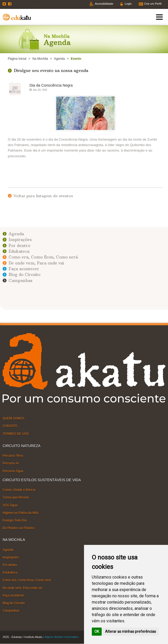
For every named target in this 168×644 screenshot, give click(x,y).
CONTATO (10, 426)
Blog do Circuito (24, 275)
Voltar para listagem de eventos (43, 196)
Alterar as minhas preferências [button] (131, 631)
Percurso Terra (13, 456)
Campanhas (21, 281)
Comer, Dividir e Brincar (19, 490)
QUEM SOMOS (14, 418)
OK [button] (97, 631)
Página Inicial (17, 59)
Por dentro (19, 246)
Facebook (10, 4)
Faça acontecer (24, 269)
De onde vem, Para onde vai (36, 263)
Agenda (59, 59)
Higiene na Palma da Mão (21, 513)
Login (128, 4)
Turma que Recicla (16, 497)
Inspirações (20, 240)
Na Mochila (40, 59)
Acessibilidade (104, 4)
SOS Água (10, 505)
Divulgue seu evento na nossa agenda (51, 71)
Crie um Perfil (153, 4)
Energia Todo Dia (15, 520)
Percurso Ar (11, 463)
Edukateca (19, 251)
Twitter (5, 4)
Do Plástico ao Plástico (19, 528)
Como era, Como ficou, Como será (43, 257)
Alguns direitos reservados (62, 637)
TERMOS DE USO (16, 434)
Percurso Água (13, 471)
